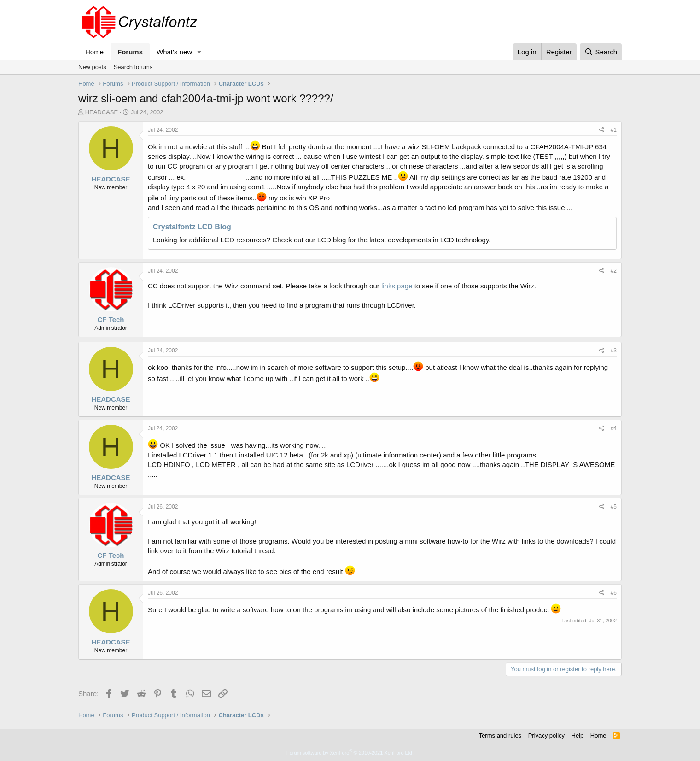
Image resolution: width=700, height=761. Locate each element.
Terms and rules (500, 735)
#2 (614, 271)
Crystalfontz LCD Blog (192, 227)
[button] (199, 52)
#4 (614, 428)
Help (578, 735)
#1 (614, 130)
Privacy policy (546, 735)
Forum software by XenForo (350, 753)
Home (94, 52)
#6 (614, 593)
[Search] (601, 52)
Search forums (133, 67)
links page (397, 286)
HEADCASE (102, 112)
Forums (130, 52)
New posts (92, 67)
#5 (614, 507)
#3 (614, 351)
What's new (174, 52)
